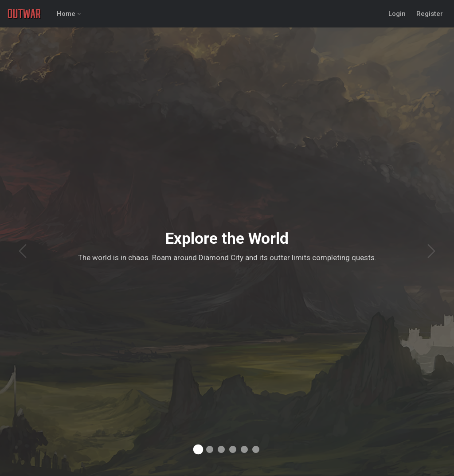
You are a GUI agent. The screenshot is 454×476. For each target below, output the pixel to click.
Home (66, 14)
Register (430, 14)
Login (397, 14)
